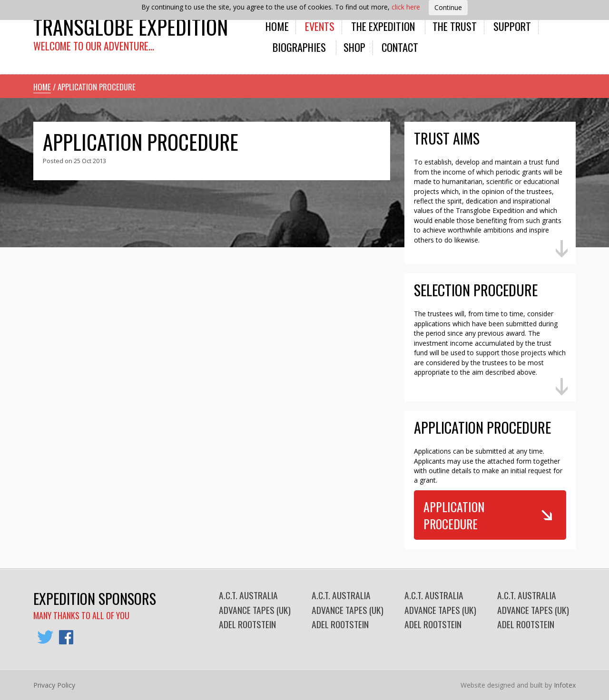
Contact (400, 47)
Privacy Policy (54, 685)
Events (320, 26)
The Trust (455, 26)
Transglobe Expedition (131, 26)
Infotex (565, 685)
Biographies (299, 47)
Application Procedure (454, 515)
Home (277, 26)
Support (512, 26)
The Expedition (383, 26)
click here (406, 7)
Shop (354, 47)
